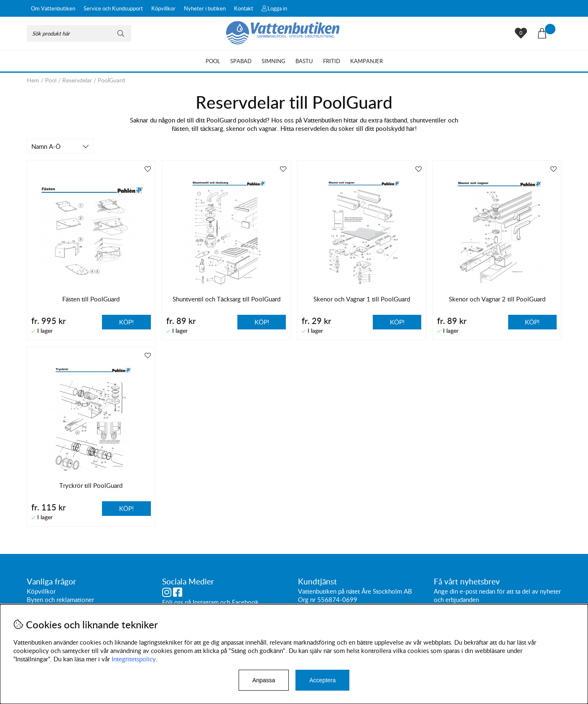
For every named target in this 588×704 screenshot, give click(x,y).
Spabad (241, 61)
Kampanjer (367, 61)
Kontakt (244, 8)
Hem (33, 80)
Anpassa (264, 680)
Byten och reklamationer (60, 599)
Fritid (332, 61)
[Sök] (79, 33)
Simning (274, 61)
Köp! (126, 322)
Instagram (206, 602)
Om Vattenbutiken (53, 8)
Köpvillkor (163, 8)
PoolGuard (111, 80)
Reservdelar (77, 80)
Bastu (304, 61)
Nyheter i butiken (205, 8)
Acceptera (322, 680)
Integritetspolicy (134, 659)
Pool (213, 61)
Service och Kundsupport (113, 8)
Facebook (245, 602)
